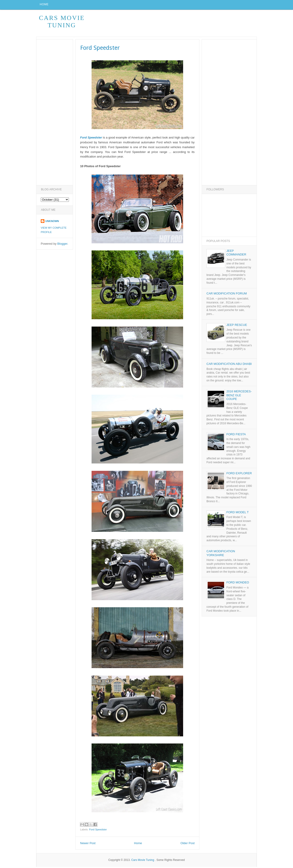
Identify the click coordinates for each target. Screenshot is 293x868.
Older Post (188, 844)
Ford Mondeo (238, 584)
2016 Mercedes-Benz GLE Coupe (239, 396)
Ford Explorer (239, 474)
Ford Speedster (98, 831)
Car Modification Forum (227, 295)
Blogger (62, 245)
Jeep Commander (236, 254)
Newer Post (88, 844)
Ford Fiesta (236, 435)
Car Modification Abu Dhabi (229, 365)
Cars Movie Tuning (62, 23)
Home (45, 5)
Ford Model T (238, 513)
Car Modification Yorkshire (221, 554)
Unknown (52, 222)
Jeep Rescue (237, 326)
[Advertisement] (173, 25)
